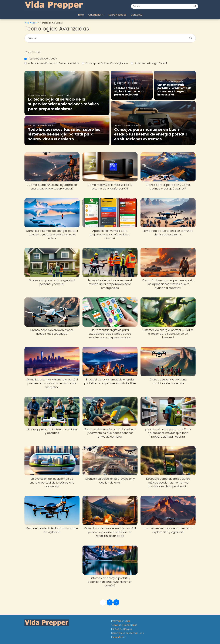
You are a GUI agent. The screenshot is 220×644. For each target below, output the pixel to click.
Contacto (137, 15)
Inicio (81, 15)
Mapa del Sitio (119, 637)
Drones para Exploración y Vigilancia (105, 63)
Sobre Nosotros (117, 15)
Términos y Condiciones (124, 625)
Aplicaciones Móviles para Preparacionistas (52, 63)
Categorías (95, 15)
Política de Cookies (122, 629)
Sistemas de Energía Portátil (149, 63)
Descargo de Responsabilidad (128, 633)
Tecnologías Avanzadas (41, 59)
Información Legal (121, 621)
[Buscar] (195, 6)
